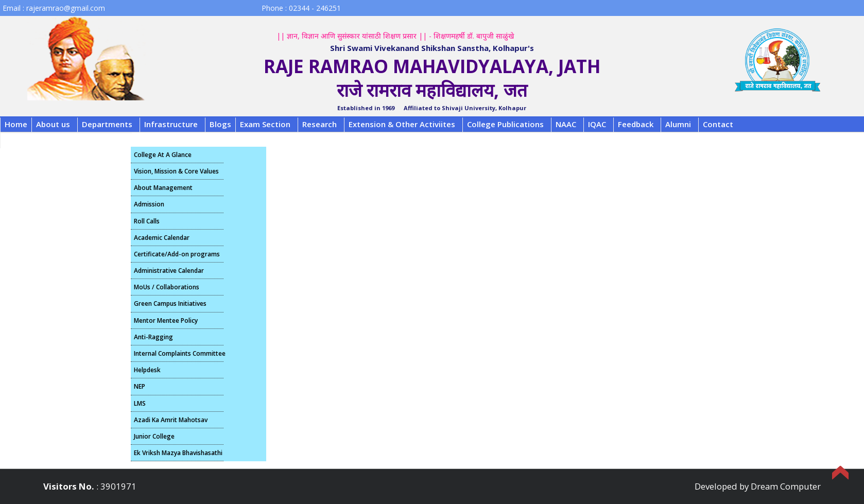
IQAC (597, 124)
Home (16, 124)
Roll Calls (147, 221)
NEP (140, 386)
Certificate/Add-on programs (177, 254)
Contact (718, 124)
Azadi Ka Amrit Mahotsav (171, 420)
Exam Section (265, 124)
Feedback (636, 124)
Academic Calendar (162, 238)
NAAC (566, 124)
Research (319, 124)
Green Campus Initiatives (170, 303)
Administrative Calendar (169, 271)
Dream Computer (786, 486)
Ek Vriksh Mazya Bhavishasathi (178, 453)
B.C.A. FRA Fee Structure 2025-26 (66, 140)
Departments (107, 124)
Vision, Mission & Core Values (176, 171)
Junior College (154, 436)
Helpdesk (147, 370)
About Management (163, 188)
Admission (149, 204)
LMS (140, 403)
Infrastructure (171, 124)
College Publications (505, 124)
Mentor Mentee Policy (166, 320)
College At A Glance (163, 155)
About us (53, 124)
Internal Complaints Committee (179, 353)
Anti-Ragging (153, 337)
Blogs (220, 124)
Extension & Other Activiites (402, 124)
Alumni (678, 124)
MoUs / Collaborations (167, 287)
